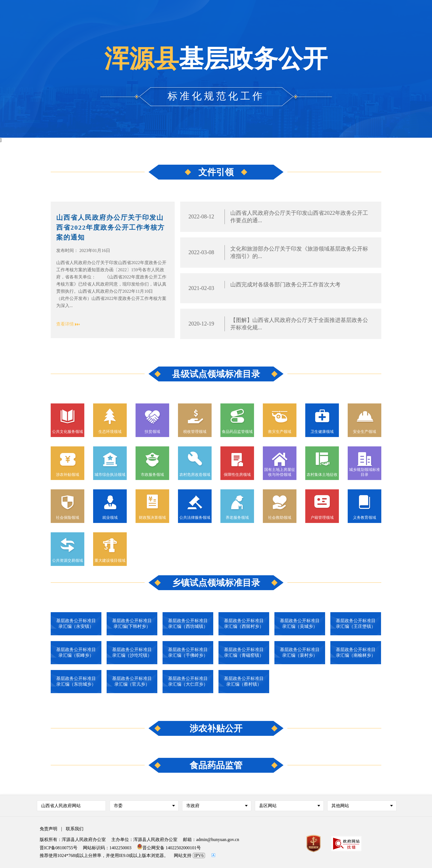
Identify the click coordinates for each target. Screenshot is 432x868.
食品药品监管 (216, 765)
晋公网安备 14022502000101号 (169, 848)
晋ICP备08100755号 (59, 848)
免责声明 (48, 829)
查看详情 (65, 324)
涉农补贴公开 (216, 728)
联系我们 (75, 829)
